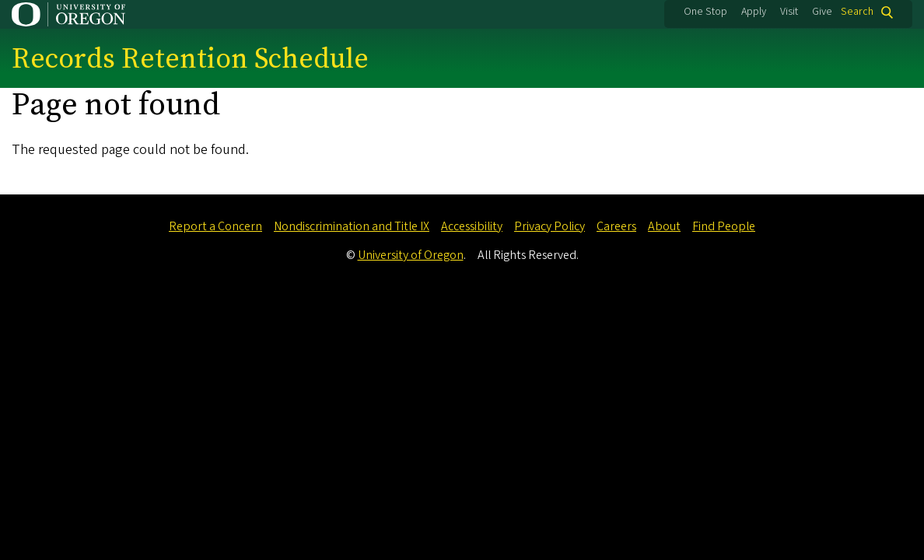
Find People (724, 226)
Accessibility (472, 226)
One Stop (705, 12)
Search (857, 12)
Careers (616, 226)
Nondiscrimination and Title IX (352, 226)
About (664, 226)
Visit (789, 12)
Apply (754, 12)
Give (822, 12)
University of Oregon (411, 255)
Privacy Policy (549, 226)
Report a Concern (215, 226)
